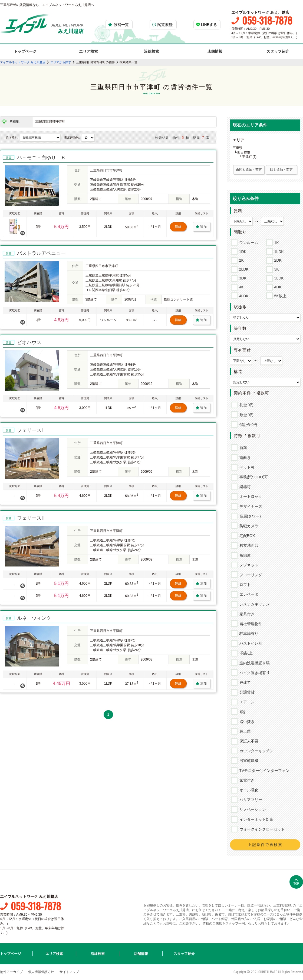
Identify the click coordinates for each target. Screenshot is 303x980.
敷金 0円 (246, 415)
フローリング (250, 575)
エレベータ (248, 594)
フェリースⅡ (30, 518)
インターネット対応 (256, 819)
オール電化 (248, 790)
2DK (277, 259)
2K (241, 259)
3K (276, 268)
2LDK (243, 268)
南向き (244, 458)
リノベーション (252, 809)
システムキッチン (254, 604)
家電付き (246, 780)
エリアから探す (61, 62)
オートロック (250, 496)
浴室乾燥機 (248, 761)
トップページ (25, 51)
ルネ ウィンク (34, 618)
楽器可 (244, 487)
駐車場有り (248, 634)
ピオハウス (29, 342)
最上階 (244, 731)
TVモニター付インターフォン (264, 771)
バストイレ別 (250, 643)
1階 (241, 712)
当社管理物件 (250, 624)
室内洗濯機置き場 (254, 663)
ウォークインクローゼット (261, 829)
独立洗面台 (248, 545)
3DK (242, 277)
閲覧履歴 (165, 25)
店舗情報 (215, 51)
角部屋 (244, 555)
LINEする (209, 25)
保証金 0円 (248, 425)
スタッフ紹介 (278, 51)
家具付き (246, 614)
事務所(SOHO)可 (253, 477)
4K (241, 286)
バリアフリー (250, 800)
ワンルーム (248, 242)
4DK (277, 286)
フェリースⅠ (30, 430)
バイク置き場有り (254, 673)
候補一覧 (121, 25)
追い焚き (246, 722)
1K (276, 242)
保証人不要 (248, 741)
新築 (242, 448)
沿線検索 (151, 51)
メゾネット (248, 565)
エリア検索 (88, 51)
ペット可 (246, 467)
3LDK (278, 277)
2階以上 (245, 653)
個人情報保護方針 (41, 972)
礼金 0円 (246, 405)
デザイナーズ (250, 506)
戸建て (244, 682)
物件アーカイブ (11, 972)
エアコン (246, 702)
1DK (242, 251)
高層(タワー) (249, 516)
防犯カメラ (248, 526)
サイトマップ (69, 972)
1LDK (278, 251)
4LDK (243, 295)
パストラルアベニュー (41, 253)
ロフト (244, 585)
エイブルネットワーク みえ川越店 (23, 62)
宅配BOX (246, 536)
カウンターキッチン (256, 751)
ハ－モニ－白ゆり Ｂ (41, 158)
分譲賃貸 (246, 692)
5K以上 (279, 295)
